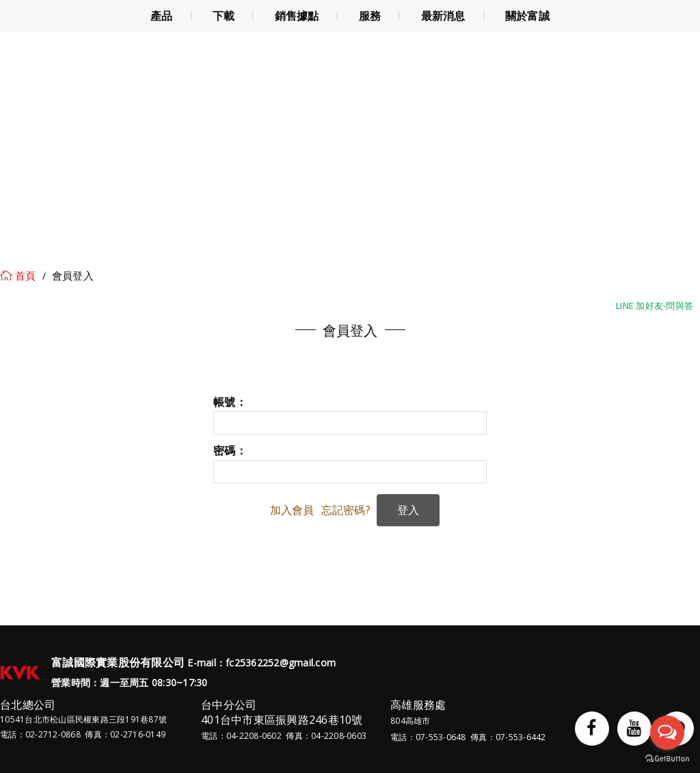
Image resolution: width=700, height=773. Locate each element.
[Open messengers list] (667, 733)
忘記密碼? (346, 510)
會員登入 (73, 275)
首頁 (26, 275)
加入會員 (292, 510)
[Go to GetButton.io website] (667, 759)
